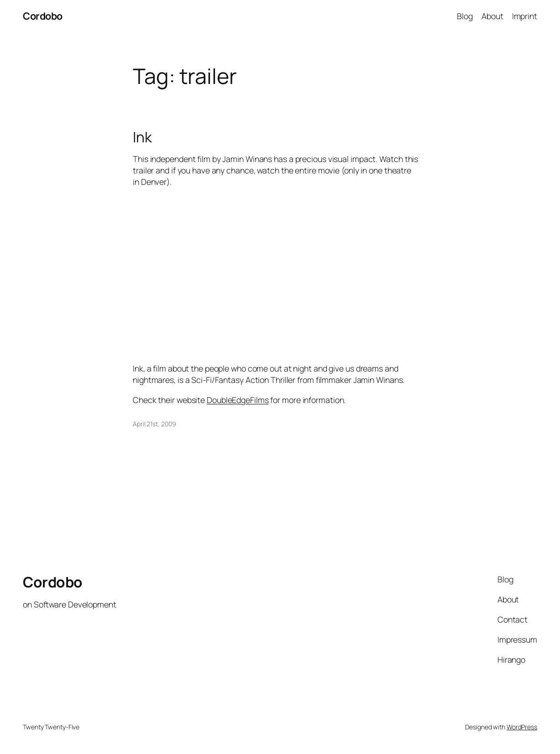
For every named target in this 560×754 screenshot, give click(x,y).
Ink (142, 137)
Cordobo (43, 16)
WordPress (522, 727)
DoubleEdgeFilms (238, 400)
